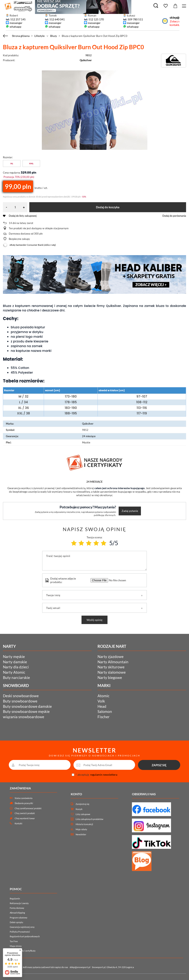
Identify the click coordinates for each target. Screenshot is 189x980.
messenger (16, 23)
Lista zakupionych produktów (89, 819)
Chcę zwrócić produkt (25, 813)
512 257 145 (18, 19)
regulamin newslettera (104, 775)
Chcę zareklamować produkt (28, 808)
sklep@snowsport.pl (80, 967)
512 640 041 (57, 19)
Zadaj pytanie (130, 511)
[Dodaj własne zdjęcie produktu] (117, 580)
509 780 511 (135, 19)
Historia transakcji (84, 824)
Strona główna (21, 36)
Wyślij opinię (94, 620)
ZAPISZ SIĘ (159, 765)
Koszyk (79, 809)
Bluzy (54, 36)
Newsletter (81, 834)
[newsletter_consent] (73, 775)
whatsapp (15, 27)
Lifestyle (39, 36)
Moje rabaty (81, 829)
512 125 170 (96, 19)
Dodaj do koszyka (108, 207)
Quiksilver (86, 60)
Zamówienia (20, 788)
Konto (76, 794)
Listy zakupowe (83, 814)
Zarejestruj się (82, 804)
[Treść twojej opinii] (94, 561)
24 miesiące (89, 436)
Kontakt (18, 823)
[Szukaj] (156, 6)
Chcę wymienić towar (25, 818)
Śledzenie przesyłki (24, 803)
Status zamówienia (24, 798)
